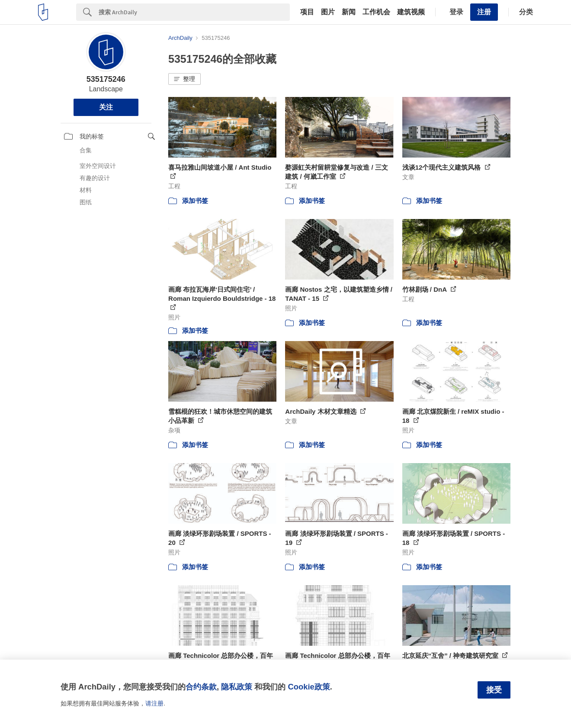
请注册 (154, 703)
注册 (484, 12)
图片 (328, 12)
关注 (106, 107)
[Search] (194, 12)
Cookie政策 (309, 687)
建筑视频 (411, 12)
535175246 (106, 79)
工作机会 (376, 12)
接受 (494, 690)
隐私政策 (237, 687)
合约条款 (201, 687)
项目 (307, 12)
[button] (184, 79)
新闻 (349, 12)
